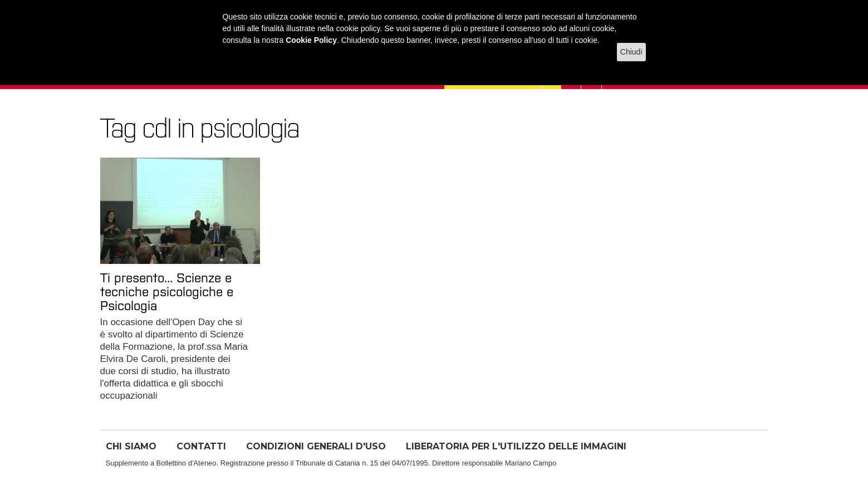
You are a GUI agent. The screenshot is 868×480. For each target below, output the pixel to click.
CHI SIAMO (131, 446)
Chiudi (631, 52)
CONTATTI (201, 446)
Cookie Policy (311, 40)
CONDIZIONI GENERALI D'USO (316, 446)
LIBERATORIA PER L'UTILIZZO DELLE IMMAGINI (516, 446)
